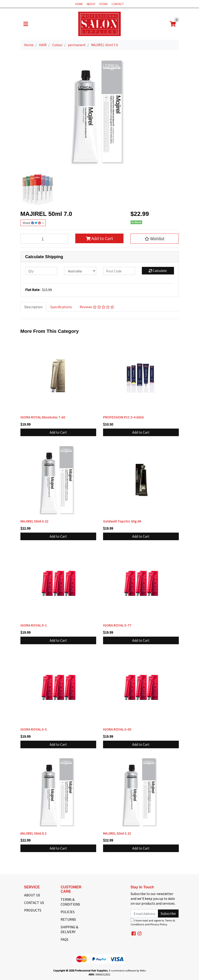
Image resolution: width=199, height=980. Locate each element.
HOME (79, 4)
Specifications (61, 307)
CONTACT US (34, 903)
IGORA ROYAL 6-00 (117, 729)
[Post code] (119, 271)
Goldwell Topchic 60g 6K (122, 521)
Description (33, 307)
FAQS (64, 939)
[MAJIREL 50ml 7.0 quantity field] (45, 239)
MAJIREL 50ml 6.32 (34, 521)
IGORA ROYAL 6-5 (34, 729)
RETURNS (68, 919)
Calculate (158, 271)
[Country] (80, 271)
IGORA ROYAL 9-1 (34, 625)
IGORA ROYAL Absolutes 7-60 (43, 417)
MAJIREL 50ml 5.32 (117, 833)
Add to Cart (99, 238)
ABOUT (91, 4)
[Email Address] (144, 914)
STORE (104, 4)
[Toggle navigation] (26, 24)
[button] (154, 239)
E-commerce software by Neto (128, 970)
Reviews (97, 307)
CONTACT (118, 4)
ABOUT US (32, 895)
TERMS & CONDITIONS (70, 902)
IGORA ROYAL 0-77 (117, 625)
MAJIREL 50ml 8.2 (34, 833)
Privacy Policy (159, 924)
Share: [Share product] (32, 223)
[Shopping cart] (173, 24)
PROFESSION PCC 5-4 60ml (123, 417)
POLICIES (68, 912)
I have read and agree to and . (153, 922)
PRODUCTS (33, 910)
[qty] (41, 271)
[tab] (33, 307)
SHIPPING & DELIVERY (69, 929)
